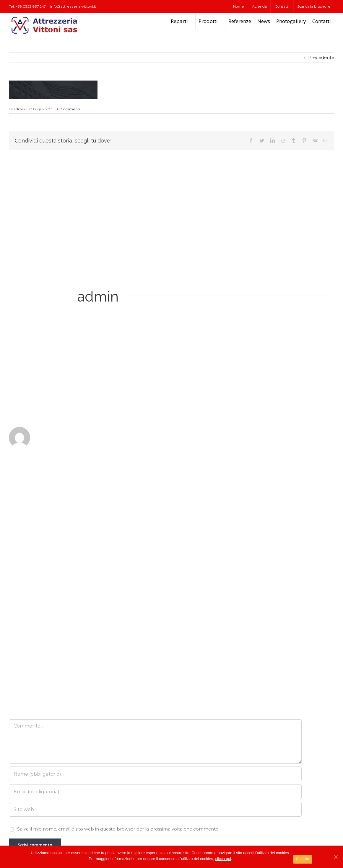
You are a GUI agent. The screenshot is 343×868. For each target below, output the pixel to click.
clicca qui (223, 859)
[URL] (155, 809)
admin (19, 109)
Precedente (321, 57)
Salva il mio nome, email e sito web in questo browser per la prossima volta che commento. (118, 829)
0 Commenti (69, 109)
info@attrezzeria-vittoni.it (73, 6)
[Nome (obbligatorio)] (155, 774)
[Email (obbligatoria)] (155, 792)
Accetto (303, 859)
